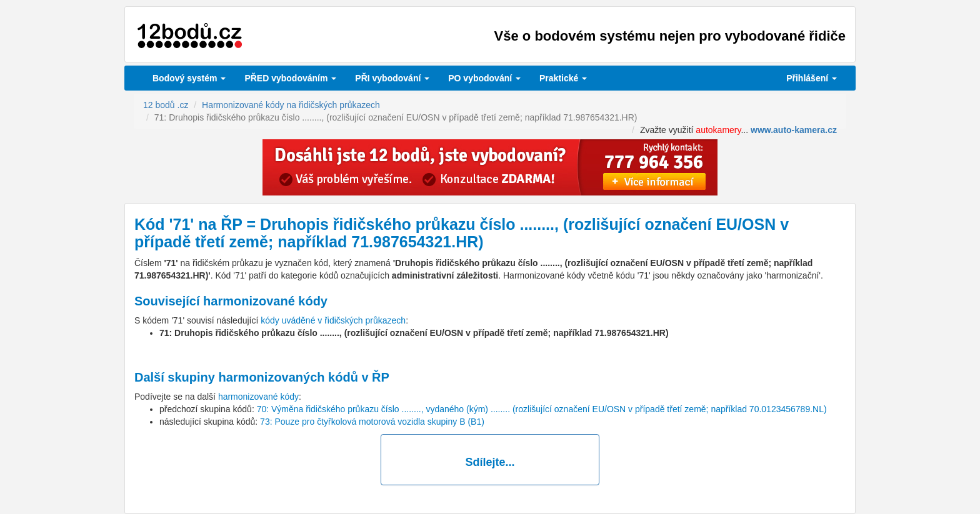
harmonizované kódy (258, 397)
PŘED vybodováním (290, 78)
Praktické (563, 78)
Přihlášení (812, 78)
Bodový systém (189, 78)
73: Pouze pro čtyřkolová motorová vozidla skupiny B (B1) (372, 422)
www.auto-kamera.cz (794, 130)
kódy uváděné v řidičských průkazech (333, 320)
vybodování (392, 78)
